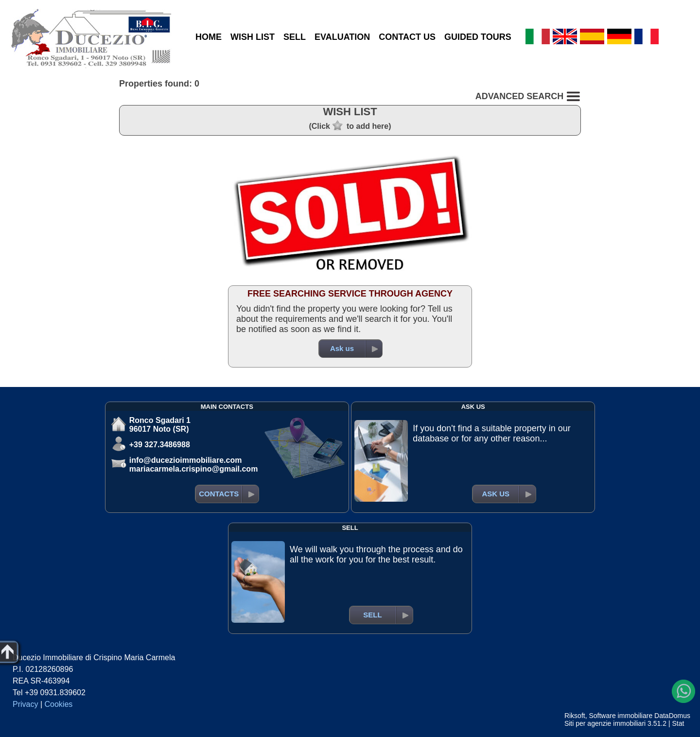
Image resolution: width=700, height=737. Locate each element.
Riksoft (575, 716)
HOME (209, 37)
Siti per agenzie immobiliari (605, 723)
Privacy (25, 704)
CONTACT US (407, 37)
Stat (678, 723)
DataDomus (672, 716)
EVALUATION (342, 37)
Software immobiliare (621, 716)
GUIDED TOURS (478, 37)
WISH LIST (253, 37)
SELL (295, 37)
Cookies (59, 704)
